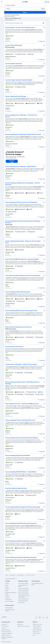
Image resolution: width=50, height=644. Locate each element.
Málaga (7, 588)
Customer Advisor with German (14, 348)
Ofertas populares (9, 609)
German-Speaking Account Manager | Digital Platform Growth (23, 134)
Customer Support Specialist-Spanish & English (19, 80)
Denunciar (41, 41)
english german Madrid (23, 602)
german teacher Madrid (23, 593)
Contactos (4, 628)
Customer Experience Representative (16, 490)
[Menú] (2, 2)
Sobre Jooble (4, 624)
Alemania (7, 590)
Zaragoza (7, 597)
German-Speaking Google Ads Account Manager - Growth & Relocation (22, 185)
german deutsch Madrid (23, 595)
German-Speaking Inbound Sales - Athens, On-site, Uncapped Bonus (23, 243)
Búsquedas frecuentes (11, 580)
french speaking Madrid (23, 585)
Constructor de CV (37, 633)
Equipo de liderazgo (6, 630)
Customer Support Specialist (14, 64)
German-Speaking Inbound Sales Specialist (18, 293)
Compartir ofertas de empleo (23, 626)
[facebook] (36, 617)
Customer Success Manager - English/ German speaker (21, 366)
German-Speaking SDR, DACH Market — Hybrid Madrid (21, 473)
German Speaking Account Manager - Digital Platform (21, 168)
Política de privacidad (37, 630)
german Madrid (21, 604)
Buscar (25, 12)
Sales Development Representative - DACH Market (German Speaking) (22, 384)
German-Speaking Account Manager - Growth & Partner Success (21, 116)
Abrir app (47, 2)
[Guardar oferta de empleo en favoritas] (44, 28)
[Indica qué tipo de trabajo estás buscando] (25, 5)
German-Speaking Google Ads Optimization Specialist (21, 525)
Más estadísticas (10, 20)
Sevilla (7, 592)
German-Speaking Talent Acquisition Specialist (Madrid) (22, 439)
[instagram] (40, 617)
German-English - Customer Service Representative (20, 28)
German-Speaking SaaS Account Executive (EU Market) (21, 204)
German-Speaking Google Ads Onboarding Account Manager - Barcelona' (23, 223)
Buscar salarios (36, 632)
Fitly (34, 635)
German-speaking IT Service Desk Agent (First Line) (20, 421)
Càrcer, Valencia (9, 601)
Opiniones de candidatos (7, 633)
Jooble (9, 642)
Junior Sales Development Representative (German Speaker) (23, 277)
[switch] (44, 23)
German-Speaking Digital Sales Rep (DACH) (18, 457)
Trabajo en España (37, 626)
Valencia (7, 587)
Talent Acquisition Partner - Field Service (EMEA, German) (22, 405)
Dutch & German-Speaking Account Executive (18, 328)
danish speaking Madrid (23, 600)
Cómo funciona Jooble (6, 632)
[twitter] (43, 617)
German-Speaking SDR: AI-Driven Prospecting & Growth (21, 312)
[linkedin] (47, 617)
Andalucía (7, 599)
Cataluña (7, 585)
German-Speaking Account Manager (16, 96)
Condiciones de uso (37, 628)
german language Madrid (24, 592)
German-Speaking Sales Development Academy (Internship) (23, 508)
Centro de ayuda (5, 626)
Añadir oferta (20, 624)
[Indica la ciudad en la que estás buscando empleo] (25, 9)
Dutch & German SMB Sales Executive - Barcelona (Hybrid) (22, 260)
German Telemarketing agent (14, 45)
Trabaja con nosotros (6, 635)
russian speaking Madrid (23, 590)
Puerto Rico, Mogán (9, 603)
